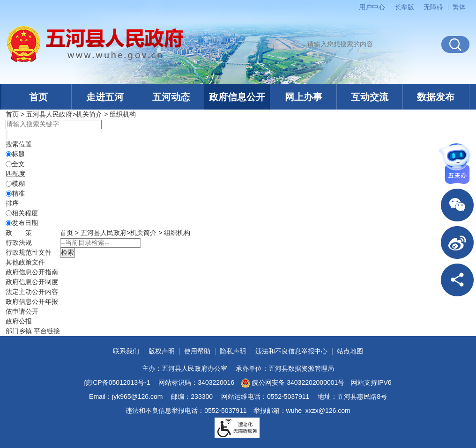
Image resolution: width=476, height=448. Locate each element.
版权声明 (162, 351)
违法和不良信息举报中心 (291, 351)
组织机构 (123, 114)
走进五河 (105, 97)
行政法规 (19, 242)
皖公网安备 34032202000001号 (293, 383)
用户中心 (372, 7)
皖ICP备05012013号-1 (117, 382)
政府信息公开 (237, 97)
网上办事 (304, 97)
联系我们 (126, 351)
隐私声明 (233, 351)
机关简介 (89, 114)
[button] (404, 7)
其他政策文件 (25, 262)
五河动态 (171, 97)
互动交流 (370, 97)
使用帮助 (197, 351)
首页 (38, 97)
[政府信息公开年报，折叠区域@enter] (32, 301)
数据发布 (436, 97)
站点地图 (350, 351)
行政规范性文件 (29, 252)
